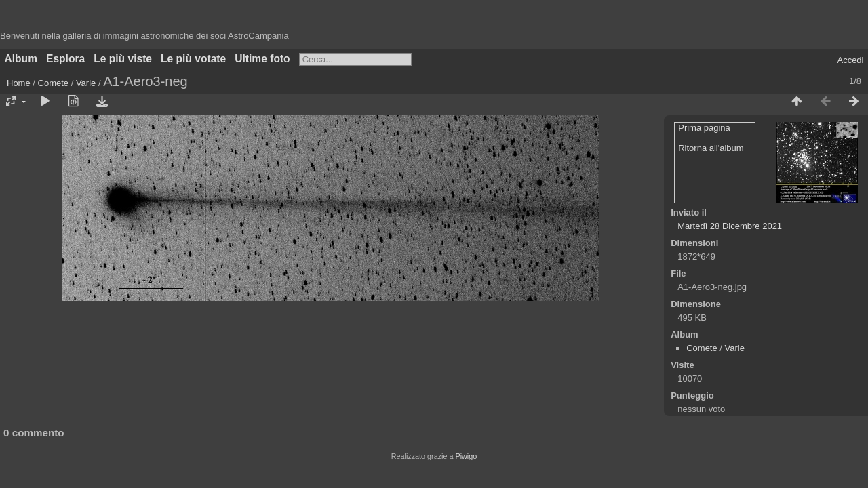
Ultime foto (262, 59)
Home (19, 83)
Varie (86, 83)
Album (21, 59)
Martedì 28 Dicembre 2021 (730, 226)
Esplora (65, 59)
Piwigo (466, 456)
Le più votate (193, 59)
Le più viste (123, 59)
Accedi (850, 60)
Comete (54, 83)
